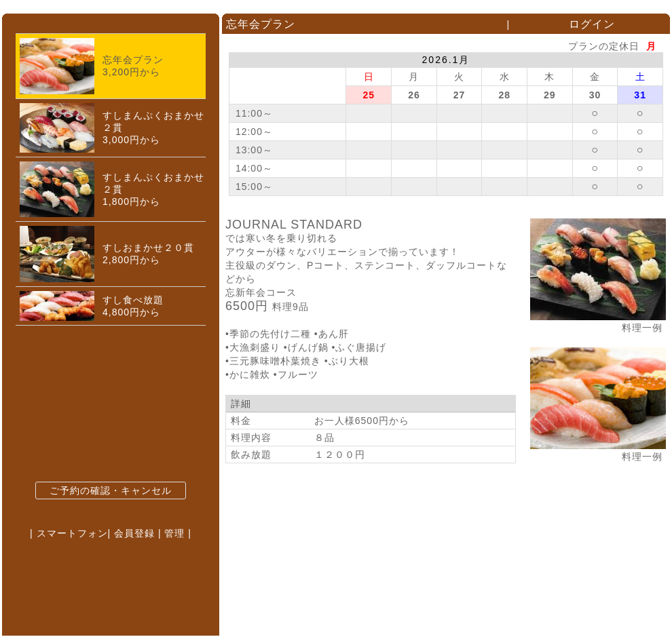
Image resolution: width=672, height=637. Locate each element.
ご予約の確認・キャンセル (111, 490)
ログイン (592, 24)
